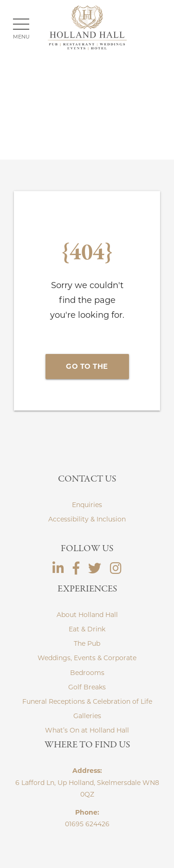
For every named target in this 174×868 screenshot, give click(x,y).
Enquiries (87, 505)
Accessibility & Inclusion (87, 519)
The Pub (87, 643)
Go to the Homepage (87, 370)
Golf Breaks (87, 687)
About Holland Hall (87, 615)
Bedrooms (87, 673)
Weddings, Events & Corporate (87, 658)
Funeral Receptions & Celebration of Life (87, 701)
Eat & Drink (87, 629)
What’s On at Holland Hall (87, 730)
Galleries (87, 716)
